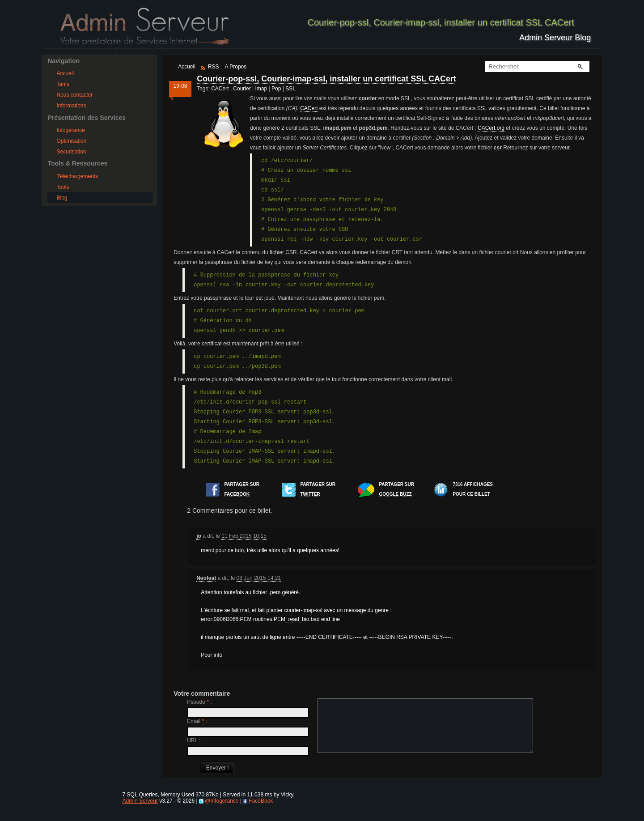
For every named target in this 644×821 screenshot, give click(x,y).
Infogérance (70, 130)
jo (199, 536)
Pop (276, 89)
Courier (242, 89)
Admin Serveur (140, 812)
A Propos (236, 67)
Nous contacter (74, 95)
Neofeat (206, 578)
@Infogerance (222, 812)
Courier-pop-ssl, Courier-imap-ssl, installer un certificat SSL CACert (326, 79)
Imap (261, 89)
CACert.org (491, 128)
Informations (71, 106)
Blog (62, 198)
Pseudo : (199, 702)
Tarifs (63, 84)
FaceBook (261, 812)
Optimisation (71, 141)
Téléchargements (77, 176)
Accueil (65, 73)
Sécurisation (71, 152)
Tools (63, 187)
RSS (214, 67)
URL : (194, 740)
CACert (220, 89)
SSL (290, 89)
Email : (197, 721)
